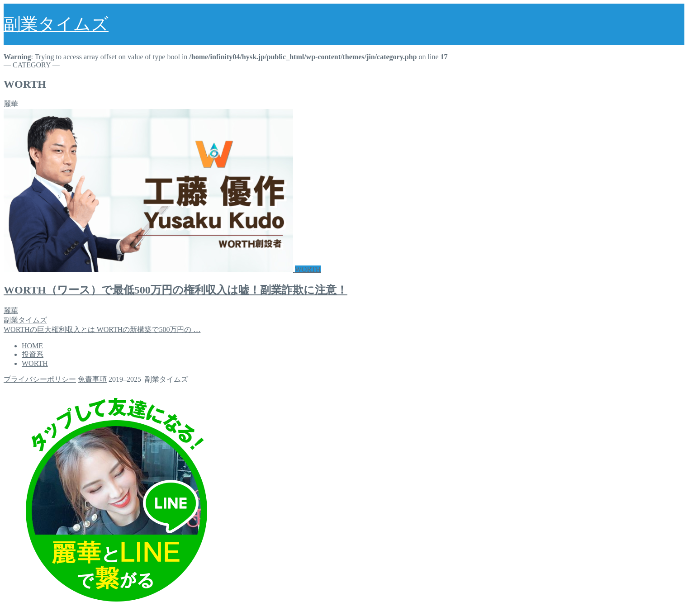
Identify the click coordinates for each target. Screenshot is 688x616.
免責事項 (92, 379)
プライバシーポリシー (40, 379)
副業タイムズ (56, 24)
